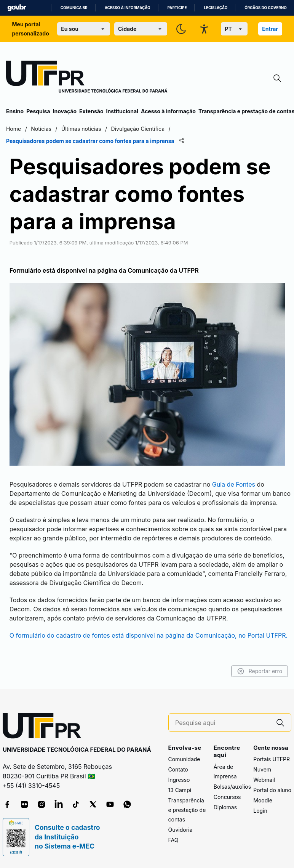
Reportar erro (260, 671)
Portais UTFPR (272, 759)
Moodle (263, 801)
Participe (177, 8)
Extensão (91, 111)
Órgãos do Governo (265, 8)
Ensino (15, 111)
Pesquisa (38, 111)
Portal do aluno (272, 790)
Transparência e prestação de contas (187, 810)
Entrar (270, 29)
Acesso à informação (128, 8)
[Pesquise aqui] (222, 723)
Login (260, 811)
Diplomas (225, 807)
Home (14, 129)
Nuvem (262, 770)
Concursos (227, 797)
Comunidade (184, 759)
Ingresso (179, 780)
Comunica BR (74, 8)
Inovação (65, 111)
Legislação (216, 8)
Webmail (264, 780)
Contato (178, 770)
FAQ (173, 840)
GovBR (17, 8)
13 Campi (180, 790)
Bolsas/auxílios (232, 787)
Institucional (122, 111)
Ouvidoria (181, 830)
